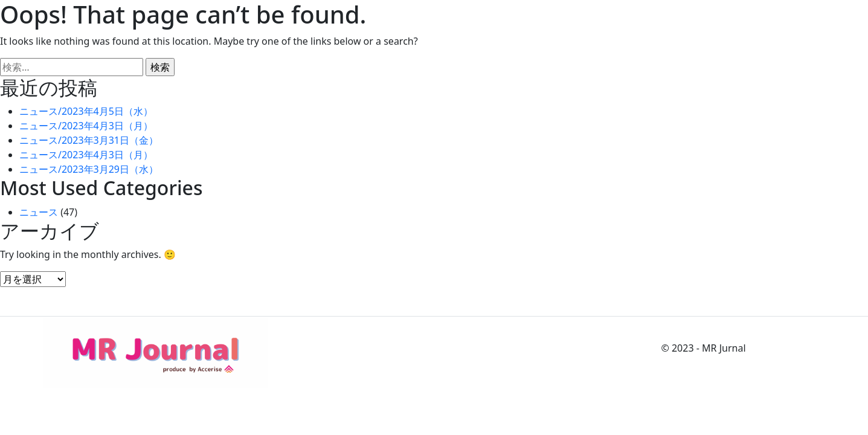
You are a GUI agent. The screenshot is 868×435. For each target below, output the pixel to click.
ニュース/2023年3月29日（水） (89, 169)
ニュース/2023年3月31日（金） (89, 140)
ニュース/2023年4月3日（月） (86, 126)
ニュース (39, 212)
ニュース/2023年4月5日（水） (86, 111)
